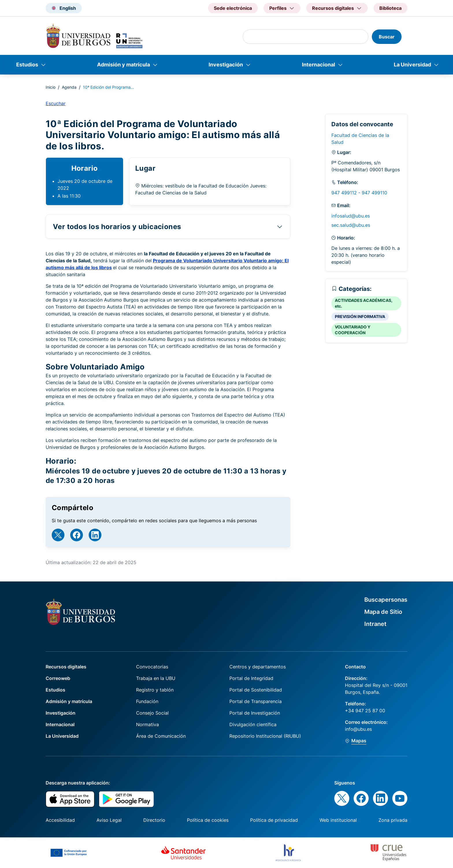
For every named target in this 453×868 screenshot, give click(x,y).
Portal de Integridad (251, 678)
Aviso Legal (109, 820)
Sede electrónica (233, 8)
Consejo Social (152, 713)
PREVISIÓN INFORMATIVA (360, 316)
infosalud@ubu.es (351, 216)
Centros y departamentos (258, 667)
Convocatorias (152, 667)
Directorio (154, 820)
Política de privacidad (274, 820)
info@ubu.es (358, 729)
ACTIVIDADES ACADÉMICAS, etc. (364, 303)
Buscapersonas (386, 600)
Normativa (147, 724)
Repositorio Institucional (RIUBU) (265, 736)
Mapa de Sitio (383, 612)
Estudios (27, 65)
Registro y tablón (155, 690)
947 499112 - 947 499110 (359, 193)
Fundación (147, 701)
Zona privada (393, 820)
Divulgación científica (253, 724)
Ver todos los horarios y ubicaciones (117, 227)
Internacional (319, 65)
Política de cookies (208, 820)
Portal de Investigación (255, 713)
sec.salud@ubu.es (351, 225)
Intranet (375, 624)
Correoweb (58, 678)
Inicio (51, 87)
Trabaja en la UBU (156, 678)
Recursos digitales (66, 667)
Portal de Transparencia (256, 701)
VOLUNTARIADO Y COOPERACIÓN (353, 330)
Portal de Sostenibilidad (256, 690)
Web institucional (338, 820)
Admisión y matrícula (124, 65)
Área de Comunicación (161, 736)
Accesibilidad (60, 820)
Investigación (226, 65)
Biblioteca (390, 8)
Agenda (69, 87)
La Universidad (412, 65)
